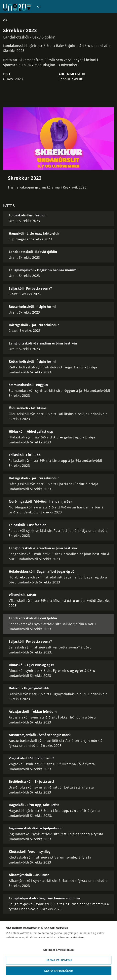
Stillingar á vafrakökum (58, 950)
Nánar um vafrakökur (71, 937)
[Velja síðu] (38, 7)
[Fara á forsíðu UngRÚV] (17, 7)
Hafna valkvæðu (59, 960)
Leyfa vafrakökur (59, 971)
